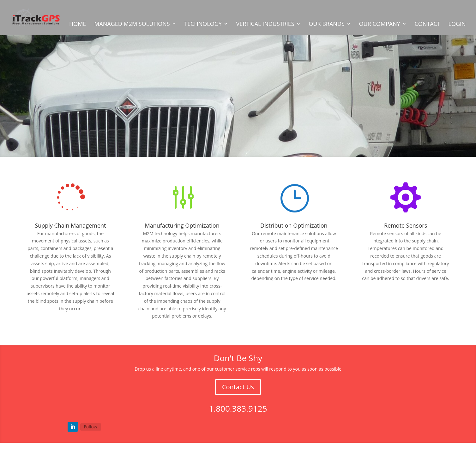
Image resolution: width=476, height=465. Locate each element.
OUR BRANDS (327, 24)
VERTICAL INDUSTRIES (265, 24)
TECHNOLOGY (203, 24)
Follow (91, 427)
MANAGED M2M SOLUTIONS (132, 24)
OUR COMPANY (379, 24)
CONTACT (427, 24)
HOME (78, 24)
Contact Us (238, 387)
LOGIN (457, 24)
